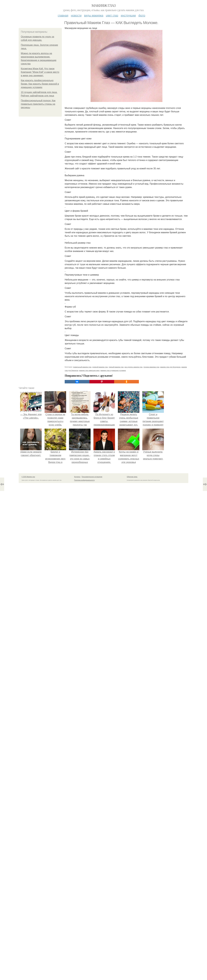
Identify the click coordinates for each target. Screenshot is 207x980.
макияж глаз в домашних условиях (113, 370)
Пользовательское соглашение (92, 477)
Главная (63, 15)
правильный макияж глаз (82, 367)
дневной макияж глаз (100, 367)
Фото (142, 15)
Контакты (77, 477)
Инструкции (128, 15)
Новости (76, 15)
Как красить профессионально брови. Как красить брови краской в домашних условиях (40, 84)
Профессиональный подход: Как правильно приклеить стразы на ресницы (38, 104)
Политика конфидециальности (84, 480)
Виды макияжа (94, 15)
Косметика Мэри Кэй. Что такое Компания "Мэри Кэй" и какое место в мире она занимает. (40, 72)
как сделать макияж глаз (133, 367)
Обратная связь (132, 477)
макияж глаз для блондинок (170, 367)
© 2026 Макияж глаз (28, 477)
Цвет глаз (112, 15)
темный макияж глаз (116, 367)
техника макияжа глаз (151, 367)
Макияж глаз (104, 6)
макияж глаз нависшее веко (89, 370)
